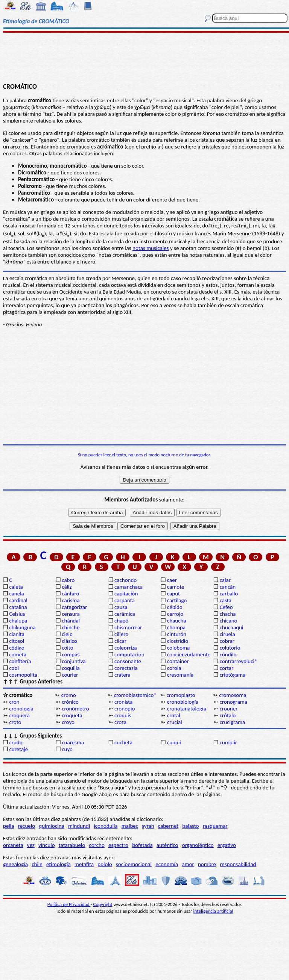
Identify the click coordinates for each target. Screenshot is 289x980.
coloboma (178, 648)
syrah (148, 826)
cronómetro (75, 709)
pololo (105, 864)
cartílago (177, 600)
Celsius (17, 614)
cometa (18, 654)
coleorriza (126, 648)
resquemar (215, 826)
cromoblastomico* (135, 695)
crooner (229, 709)
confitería (20, 661)
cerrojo (175, 614)
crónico (70, 702)
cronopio (125, 709)
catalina (18, 607)
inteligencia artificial (213, 911)
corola (174, 668)
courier (70, 675)
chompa (176, 627)
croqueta (72, 715)
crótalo (228, 715)
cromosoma (233, 695)
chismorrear (128, 627)
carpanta (124, 600)
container (178, 661)
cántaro (70, 594)
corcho (97, 845)
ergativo (227, 845)
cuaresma (73, 742)
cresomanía (180, 675)
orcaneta (13, 845)
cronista (123, 702)
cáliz (67, 587)
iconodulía (106, 826)
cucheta (123, 742)
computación (129, 654)
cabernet (168, 826)
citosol (17, 641)
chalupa (18, 621)
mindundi (79, 826)
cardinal (18, 600)
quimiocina (51, 826)
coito (67, 648)
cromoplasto (181, 695)
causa (121, 607)
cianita (17, 634)
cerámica (125, 614)
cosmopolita (23, 675)
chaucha (177, 621)
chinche (71, 627)
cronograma (233, 702)
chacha (228, 614)
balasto (190, 826)
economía (167, 864)
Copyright (103, 904)
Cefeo (226, 607)
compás (71, 654)
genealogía (15, 864)
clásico (69, 641)
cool (14, 668)
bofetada (142, 845)
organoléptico (198, 845)
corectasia (126, 668)
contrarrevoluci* (239, 661)
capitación (126, 594)
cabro (68, 580)
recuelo (27, 826)
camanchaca (129, 587)
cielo (67, 634)
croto (15, 722)
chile (37, 864)
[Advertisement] (144, 57)
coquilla (71, 668)
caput (173, 594)
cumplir (228, 742)
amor (188, 864)
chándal (71, 621)
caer (172, 580)
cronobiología (183, 702)
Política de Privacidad (69, 904)
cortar (227, 668)
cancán (228, 587)
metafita (84, 864)
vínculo (47, 845)
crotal (174, 715)
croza (120, 722)
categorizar (74, 607)
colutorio (230, 648)
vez (31, 845)
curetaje (18, 749)
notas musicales (151, 248)
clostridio (178, 641)
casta (226, 600)
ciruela (227, 634)
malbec (130, 826)
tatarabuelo (72, 845)
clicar (120, 641)
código (17, 648)
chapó (121, 621)
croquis (123, 715)
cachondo (125, 580)
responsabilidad (238, 864)
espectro (118, 845)
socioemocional (134, 864)
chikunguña (22, 627)
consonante (128, 661)
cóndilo (228, 654)
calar (225, 580)
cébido (175, 607)
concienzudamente (189, 654)
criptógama (233, 675)
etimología (59, 864)
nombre (207, 864)
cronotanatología (187, 709)
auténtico (167, 845)
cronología (21, 709)
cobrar (227, 641)
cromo (69, 695)
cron (14, 702)
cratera (122, 675)
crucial (175, 722)
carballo (229, 594)
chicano (229, 621)
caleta (16, 587)
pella (8, 826)
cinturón (177, 634)
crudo (16, 742)
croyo (68, 722)
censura (71, 614)
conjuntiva (74, 661)
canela (16, 594)
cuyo (67, 749)
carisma (71, 600)
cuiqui (174, 742)
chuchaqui (232, 627)
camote (176, 587)
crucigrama (233, 722)
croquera (19, 715)
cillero (121, 634)
